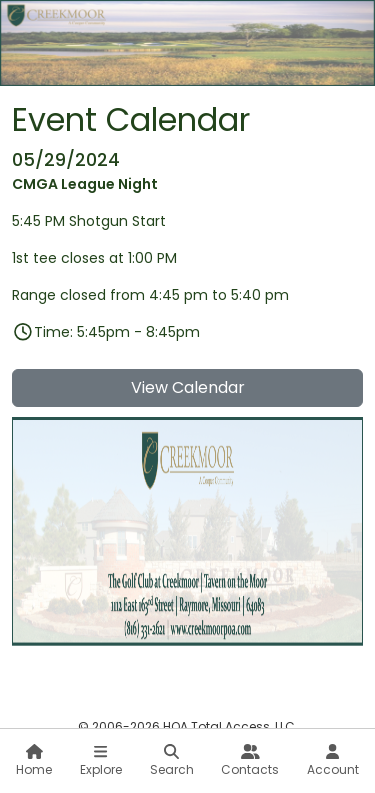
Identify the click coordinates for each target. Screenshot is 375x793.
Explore (101, 761)
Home (34, 761)
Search (172, 761)
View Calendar (188, 387)
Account (333, 761)
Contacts (250, 761)
